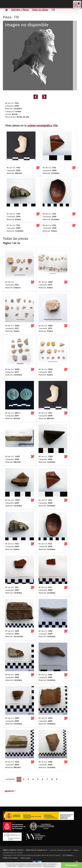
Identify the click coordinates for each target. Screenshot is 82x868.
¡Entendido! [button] (72, 865)
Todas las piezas (40, 10)
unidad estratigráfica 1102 (43, 126)
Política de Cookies (11, 858)
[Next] (10, 791)
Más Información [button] (49, 866)
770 (53, 10)
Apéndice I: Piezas (20, 10)
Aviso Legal (25, 858)
